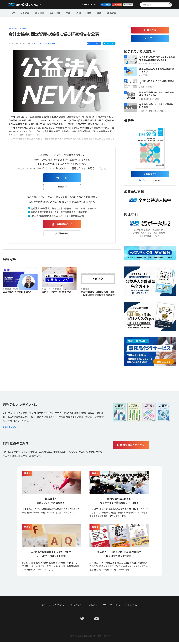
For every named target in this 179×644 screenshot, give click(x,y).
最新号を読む (150, 175)
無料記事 (101, 13)
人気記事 (24, 13)
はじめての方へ (60, 4)
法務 (73, 13)
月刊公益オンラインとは (53, 607)
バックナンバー (77, 607)
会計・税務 (52, 13)
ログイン (82, 4)
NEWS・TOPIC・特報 (18, 28)
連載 (90, 13)
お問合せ (124, 4)
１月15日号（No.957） (47, 43)
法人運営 (38, 13)
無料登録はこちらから (143, 447)
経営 (81, 13)
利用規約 (133, 607)
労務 (64, 13)
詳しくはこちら (11, 428)
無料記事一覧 (62, 236)
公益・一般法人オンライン (28, 5)
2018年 (33, 43)
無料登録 (103, 4)
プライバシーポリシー (113, 607)
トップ (12, 13)
